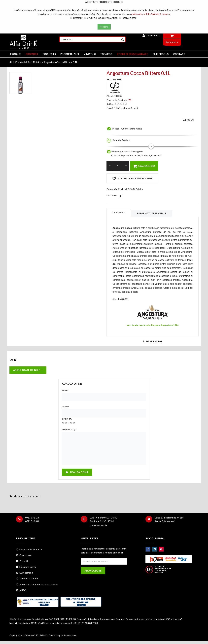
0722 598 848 (32, 521)
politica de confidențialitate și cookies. (151, 14)
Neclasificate (128, 18)
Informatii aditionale (152, 213)
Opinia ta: (67, 419)
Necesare (76, 18)
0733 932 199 (32, 518)
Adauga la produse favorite (132, 179)
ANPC (23, 590)
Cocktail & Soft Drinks (28, 62)
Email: (65, 407)
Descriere (119, 212)
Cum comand (26, 573)
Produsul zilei (70, 54)
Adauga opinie (77, 472)
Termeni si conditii (29, 578)
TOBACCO (106, 54)
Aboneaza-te (93, 571)
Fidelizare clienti (28, 567)
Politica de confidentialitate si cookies (39, 584)
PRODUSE (16, 54)
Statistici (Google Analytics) (101, 18)
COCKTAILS (49, 54)
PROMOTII (32, 54)
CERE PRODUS (160, 54)
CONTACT (179, 54)
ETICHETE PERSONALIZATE (132, 54)
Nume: (65, 390)
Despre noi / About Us (31, 549)
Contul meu (151, 35)
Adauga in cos (144, 166)
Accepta (104, 27)
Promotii (24, 561)
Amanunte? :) (69, 430)
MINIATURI (90, 54)
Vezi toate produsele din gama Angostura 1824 (153, 325)
